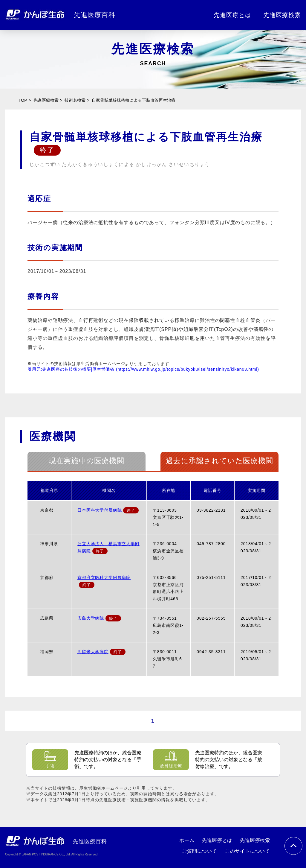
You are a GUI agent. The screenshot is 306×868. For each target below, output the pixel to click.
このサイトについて (248, 851)
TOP (23, 100)
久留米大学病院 (93, 652)
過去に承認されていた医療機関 (219, 461)
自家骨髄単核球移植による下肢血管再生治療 (134, 100)
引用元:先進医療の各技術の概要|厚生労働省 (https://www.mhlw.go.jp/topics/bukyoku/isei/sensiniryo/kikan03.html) (143, 369)
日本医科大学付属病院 (100, 510)
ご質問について (200, 851)
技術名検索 (75, 100)
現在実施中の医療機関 (87, 461)
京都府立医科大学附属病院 (104, 577)
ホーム (187, 840)
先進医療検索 (282, 15)
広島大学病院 (91, 618)
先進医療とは (232, 15)
